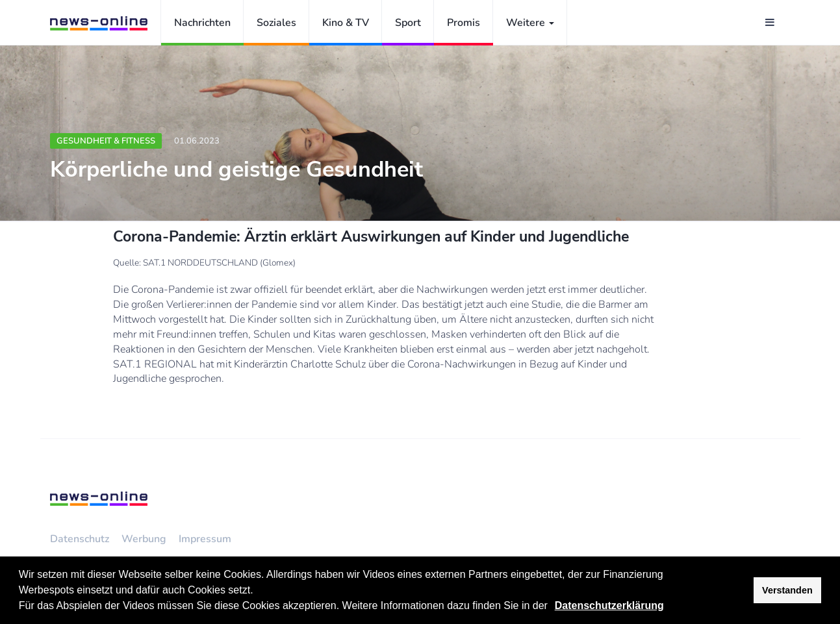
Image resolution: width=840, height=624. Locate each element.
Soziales (276, 23)
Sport (408, 23)
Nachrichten (202, 23)
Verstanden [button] (787, 590)
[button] (552, 607)
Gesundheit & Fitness (106, 141)
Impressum (205, 539)
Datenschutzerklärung (609, 605)
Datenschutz (80, 539)
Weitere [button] (530, 23)
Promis (464, 23)
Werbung (144, 539)
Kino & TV (346, 23)
